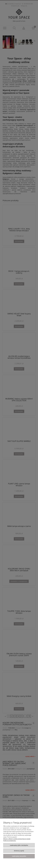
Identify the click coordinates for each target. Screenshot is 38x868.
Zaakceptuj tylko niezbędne (19, 845)
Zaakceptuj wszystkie (19, 856)
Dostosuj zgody (19, 851)
